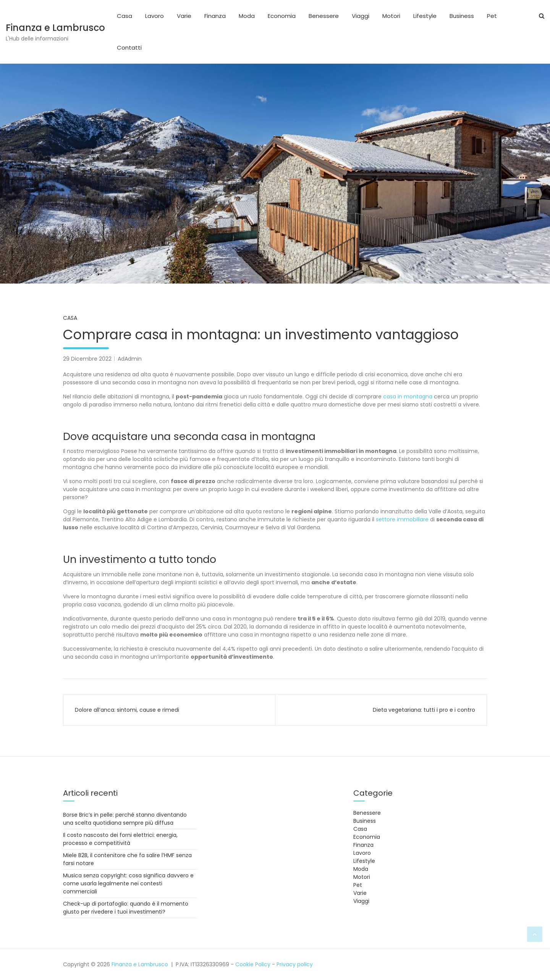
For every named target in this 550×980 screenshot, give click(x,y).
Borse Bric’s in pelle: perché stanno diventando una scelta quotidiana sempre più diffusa (125, 819)
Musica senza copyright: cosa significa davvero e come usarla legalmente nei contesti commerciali (128, 883)
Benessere (324, 16)
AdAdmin (130, 359)
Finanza (215, 16)
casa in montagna (408, 397)
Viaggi (361, 16)
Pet (492, 16)
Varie (184, 16)
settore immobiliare (402, 519)
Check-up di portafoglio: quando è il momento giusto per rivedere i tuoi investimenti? (126, 908)
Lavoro (154, 16)
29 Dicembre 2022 (87, 359)
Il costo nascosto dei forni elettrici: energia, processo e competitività (120, 839)
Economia (282, 16)
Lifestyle (425, 16)
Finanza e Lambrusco (55, 28)
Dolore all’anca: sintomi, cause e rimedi (127, 710)
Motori (391, 16)
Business (462, 16)
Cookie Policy (253, 964)
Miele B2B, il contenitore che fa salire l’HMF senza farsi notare (127, 859)
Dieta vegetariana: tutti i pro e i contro (424, 710)
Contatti (129, 48)
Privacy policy (295, 964)
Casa (125, 16)
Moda (247, 16)
